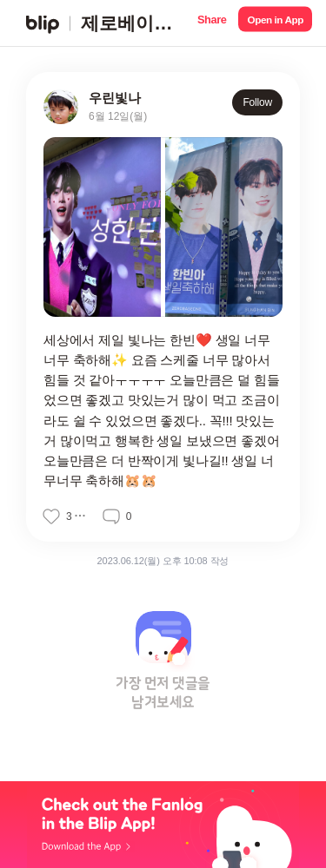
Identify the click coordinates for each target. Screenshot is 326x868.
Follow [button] (257, 102)
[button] (212, 23)
